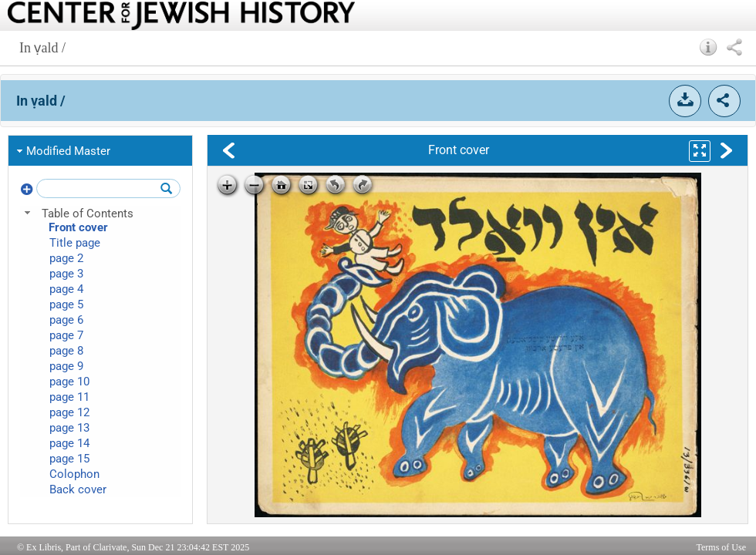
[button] (709, 47)
